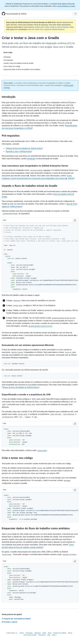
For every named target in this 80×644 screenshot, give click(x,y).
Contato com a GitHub (60, 633)
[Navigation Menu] (75, 14)
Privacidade (29, 633)
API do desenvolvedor (30, 635)
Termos (22, 633)
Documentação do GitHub (16, 14)
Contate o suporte (9, 622)
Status (44, 633)
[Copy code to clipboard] (75, 220)
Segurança (38, 633)
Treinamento (42, 635)
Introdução (31, 159)
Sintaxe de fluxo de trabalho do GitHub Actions (24, 148)
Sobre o (54, 635)
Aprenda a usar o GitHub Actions (19, 151)
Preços (70, 633)
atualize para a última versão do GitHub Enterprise (52, 27)
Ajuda (50, 633)
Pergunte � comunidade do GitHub (16, 619)
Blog (49, 635)
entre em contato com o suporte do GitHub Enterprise (46, 29)
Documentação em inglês (66, 6)
